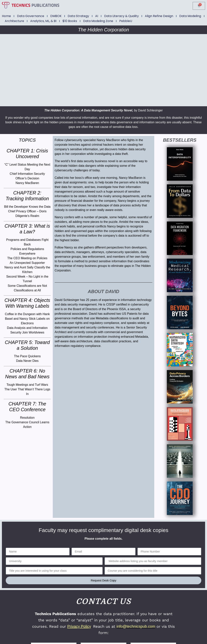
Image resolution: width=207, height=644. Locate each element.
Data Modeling (190, 16)
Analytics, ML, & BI (43, 21)
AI (97, 16)
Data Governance (31, 16)
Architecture (14, 21)
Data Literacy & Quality (121, 16)
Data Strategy (78, 16)
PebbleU (126, 21)
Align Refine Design (159, 16)
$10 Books (70, 21)
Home (6, 16)
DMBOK (56, 16)
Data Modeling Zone (98, 21)
